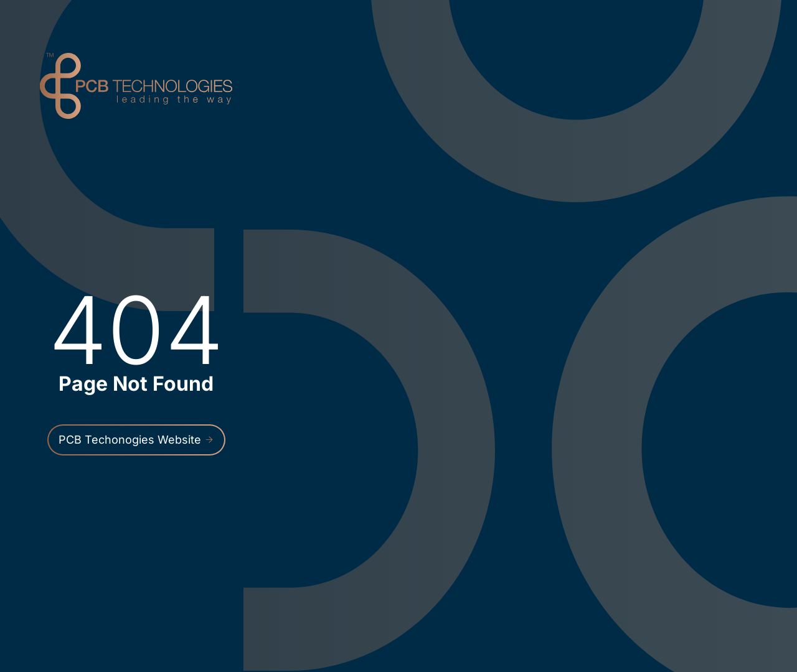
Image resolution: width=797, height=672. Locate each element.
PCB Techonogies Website (136, 440)
